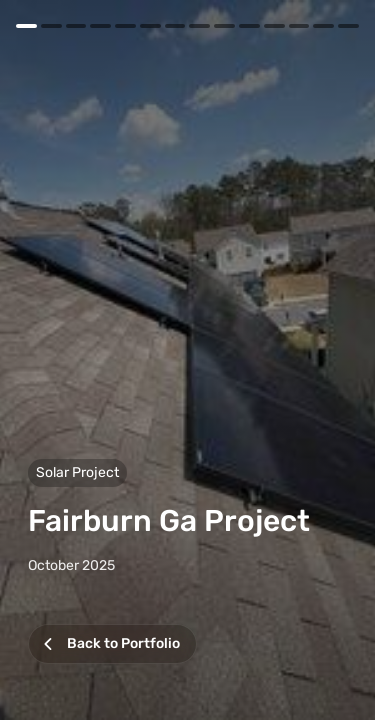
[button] (187, 360)
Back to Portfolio (108, 648)
